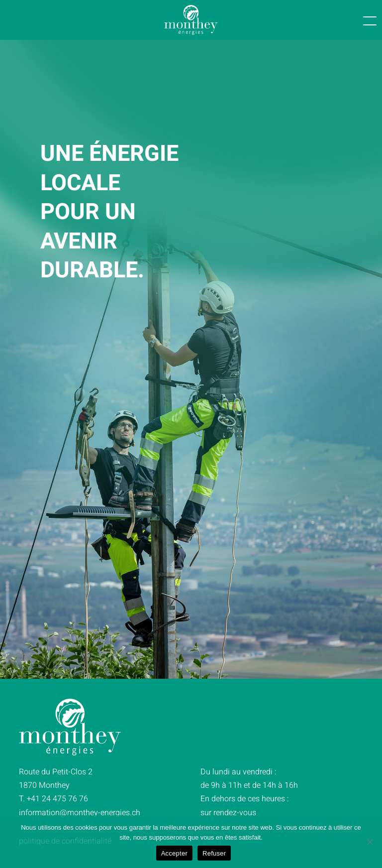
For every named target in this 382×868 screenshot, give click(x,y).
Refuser (214, 853)
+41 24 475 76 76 (57, 799)
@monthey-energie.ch (81, 813)
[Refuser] (370, 842)
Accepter (174, 853)
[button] (355, 20)
